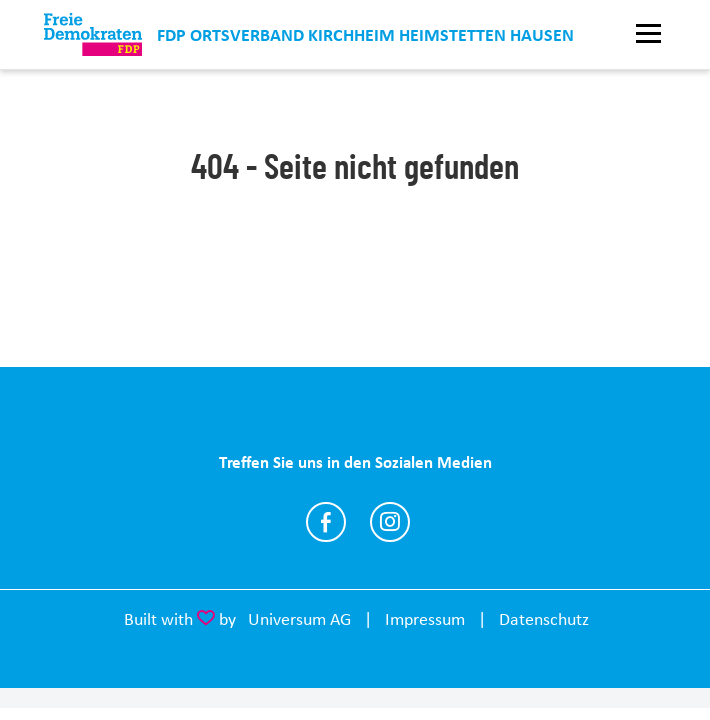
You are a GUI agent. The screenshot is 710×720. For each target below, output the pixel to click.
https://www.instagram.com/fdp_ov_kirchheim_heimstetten (390, 522)
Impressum (425, 619)
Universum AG (299, 619)
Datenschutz (544, 619)
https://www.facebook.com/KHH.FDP (326, 522)
